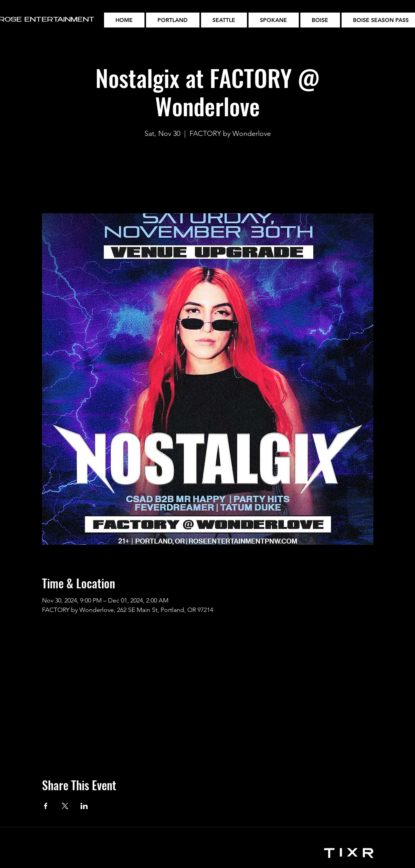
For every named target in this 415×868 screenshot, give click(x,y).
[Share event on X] (65, 806)
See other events (208, 177)
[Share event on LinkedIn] (84, 806)
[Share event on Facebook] (46, 806)
